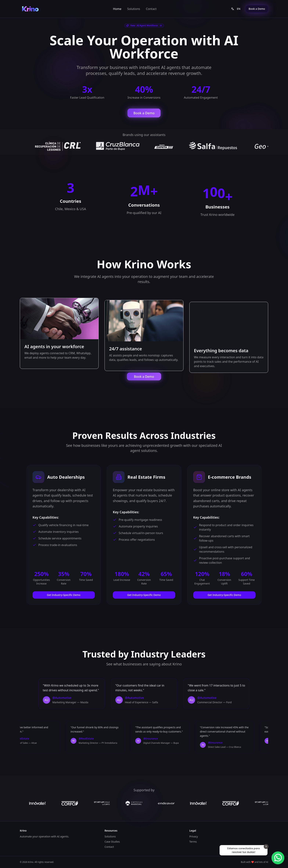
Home (117, 9)
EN (236, 9)
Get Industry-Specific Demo (64, 595)
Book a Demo (257, 9)
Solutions (134, 9)
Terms (193, 842)
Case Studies (112, 842)
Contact (151, 9)
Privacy (194, 836)
